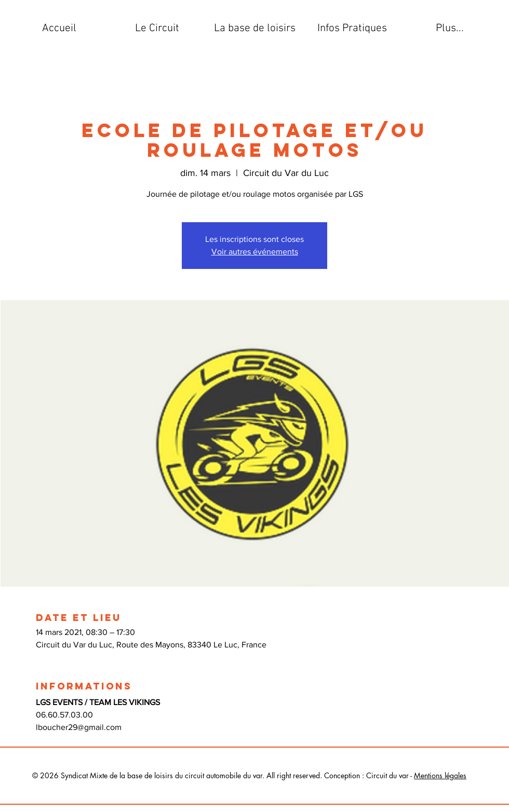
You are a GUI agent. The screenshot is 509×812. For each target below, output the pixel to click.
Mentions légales (440, 775)
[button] (157, 29)
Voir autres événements (255, 252)
